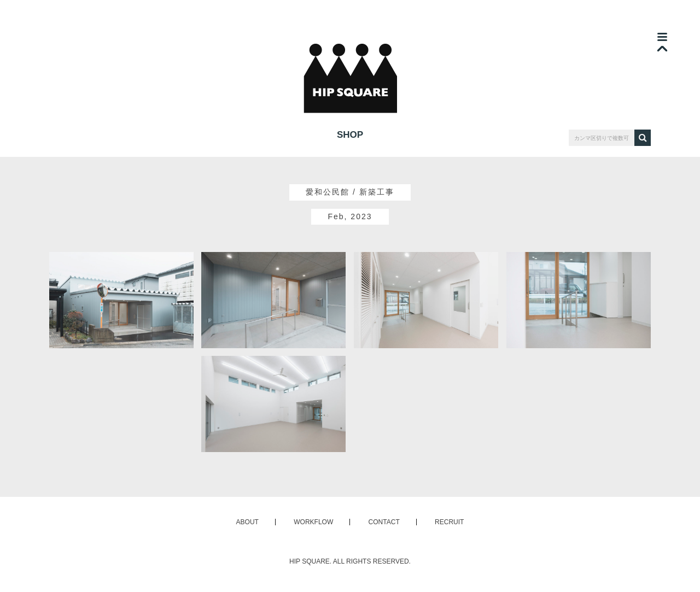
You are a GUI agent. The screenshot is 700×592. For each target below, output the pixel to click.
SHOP (350, 135)
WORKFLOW (313, 522)
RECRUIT (449, 522)
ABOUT (247, 522)
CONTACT (384, 522)
